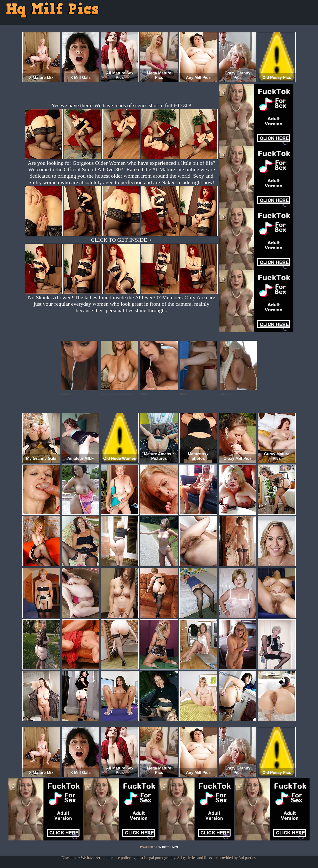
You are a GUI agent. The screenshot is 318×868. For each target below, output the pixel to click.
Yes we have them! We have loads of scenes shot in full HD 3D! (121, 105)
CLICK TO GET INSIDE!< (121, 240)
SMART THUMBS (168, 847)
